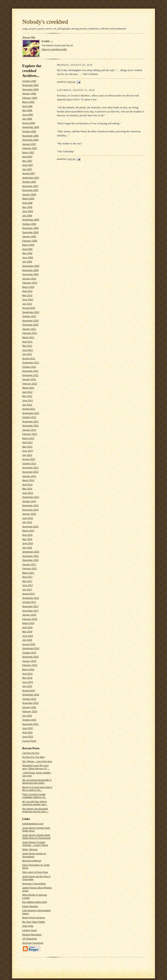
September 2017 (31, 598)
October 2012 (29, 417)
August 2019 (29, 691)
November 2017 (30, 606)
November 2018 (30, 657)
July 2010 (27, 304)
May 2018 (27, 632)
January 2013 (29, 430)
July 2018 (27, 640)
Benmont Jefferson (32, 861)
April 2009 (27, 249)
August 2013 (29, 459)
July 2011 (27, 354)
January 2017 (29, 564)
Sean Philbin (34, 922)
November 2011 (30, 371)
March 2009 (28, 245)
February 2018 (30, 619)
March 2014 (28, 480)
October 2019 (29, 699)
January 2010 (29, 279)
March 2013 (28, 438)
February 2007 (30, 148)
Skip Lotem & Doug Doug (35, 872)
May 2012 (27, 396)
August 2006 (29, 123)
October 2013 (29, 463)
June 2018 (28, 636)
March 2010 (28, 287)
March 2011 (28, 337)
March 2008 (28, 199)
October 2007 (29, 182)
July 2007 (27, 169)
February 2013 (30, 434)
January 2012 (29, 379)
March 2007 (28, 153)
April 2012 (27, 392)
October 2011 (29, 367)
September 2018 (31, 648)
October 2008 (29, 224)
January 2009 (29, 236)
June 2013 (28, 451)
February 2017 (30, 569)
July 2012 (27, 405)
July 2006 (27, 119)
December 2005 (30, 89)
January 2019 (29, 661)
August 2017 (29, 594)
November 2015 (30, 527)
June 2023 (28, 737)
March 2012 (28, 388)
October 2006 (29, 131)
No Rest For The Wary (34, 757)
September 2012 (31, 413)
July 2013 (27, 455)
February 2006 (30, 98)
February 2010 (30, 283)
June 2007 (28, 165)
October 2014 (29, 501)
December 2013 (30, 472)
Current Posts (29, 741)
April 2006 (27, 106)
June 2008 (28, 211)
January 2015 (29, 514)
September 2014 (31, 497)
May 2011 (27, 346)
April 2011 (27, 342)
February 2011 (30, 333)
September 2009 (31, 266)
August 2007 (29, 173)
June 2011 (28, 350)
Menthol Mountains (32, 935)
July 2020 (27, 716)
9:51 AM (72, 159)
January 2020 (29, 707)
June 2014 (28, 493)
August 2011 (29, 358)
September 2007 (31, 178)
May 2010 (27, 295)
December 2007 (30, 190)
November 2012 (30, 422)
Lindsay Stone (30, 930)
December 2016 (30, 560)
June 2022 (28, 728)
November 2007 (30, 186)
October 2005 (29, 81)
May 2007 (27, 161)
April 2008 (27, 203)
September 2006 (31, 127)
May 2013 (27, 447)
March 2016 (28, 531)
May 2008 (27, 207)
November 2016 (30, 556)
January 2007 (29, 144)
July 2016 (27, 548)
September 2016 (31, 552)
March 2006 (28, 102)
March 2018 (28, 623)
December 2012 (30, 426)
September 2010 (31, 312)
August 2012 (29, 409)
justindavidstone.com (33, 824)
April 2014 (27, 485)
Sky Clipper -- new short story (37, 761)
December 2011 (30, 375)
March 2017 (28, 573)
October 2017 (29, 602)
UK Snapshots (30, 939)
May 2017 (27, 581)
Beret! (34, 918)
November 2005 (30, 85)
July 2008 (27, 216)
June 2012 (28, 400)
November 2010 (30, 321)
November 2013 (30, 468)
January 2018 (29, 615)
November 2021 (30, 724)
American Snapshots (33, 943)
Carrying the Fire (31, 753)
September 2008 (31, 220)
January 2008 (29, 194)
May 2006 (27, 110)
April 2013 (27, 442)
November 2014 (30, 505)
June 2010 (28, 300)
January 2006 (29, 94)
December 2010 (30, 325)
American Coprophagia (34, 884)
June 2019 (28, 682)
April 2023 (27, 732)
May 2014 (27, 489)
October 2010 (29, 316)
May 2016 (27, 539)
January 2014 (29, 476)
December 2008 (30, 232)
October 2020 (29, 720)
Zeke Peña (28, 926)
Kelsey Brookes (30, 906)
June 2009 (28, 258)
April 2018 (27, 627)
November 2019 (30, 703)
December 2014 (30, 510)
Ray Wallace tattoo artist (35, 902)
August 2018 (29, 644)
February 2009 (30, 241)
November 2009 (30, 270)
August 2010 (29, 308)
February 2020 (30, 711)
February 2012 (30, 384)
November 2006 (30, 136)
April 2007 (27, 157)
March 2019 (28, 669)
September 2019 (31, 695)
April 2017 (27, 577)
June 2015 (28, 518)
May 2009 (27, 253)
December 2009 (30, 274)
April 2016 (27, 535)
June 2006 (28, 115)
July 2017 (27, 590)
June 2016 (28, 543)
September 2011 (31, 363)
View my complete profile (54, 49)
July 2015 (27, 522)
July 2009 (27, 262)
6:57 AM (72, 82)
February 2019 (30, 665)
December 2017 (30, 611)
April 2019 (27, 674)
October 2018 (29, 653)
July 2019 (27, 686)
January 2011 (29, 329)
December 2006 (30, 140)
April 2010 (27, 291)
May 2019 (27, 678)
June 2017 (28, 585)
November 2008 (30, 228)
